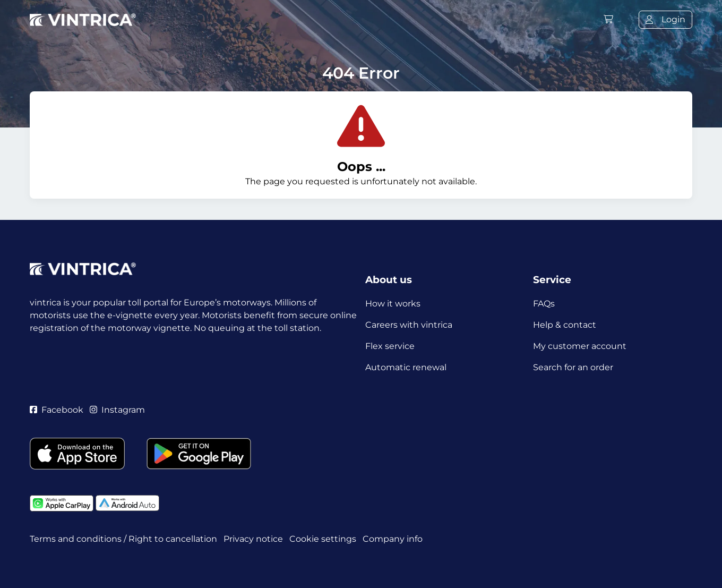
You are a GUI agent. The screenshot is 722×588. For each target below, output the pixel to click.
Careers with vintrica (409, 325)
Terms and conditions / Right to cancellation (123, 539)
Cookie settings (323, 539)
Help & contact (565, 325)
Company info (393, 539)
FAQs (544, 304)
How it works (393, 304)
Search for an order (573, 367)
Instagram (117, 410)
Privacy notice (253, 539)
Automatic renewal (406, 367)
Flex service (390, 346)
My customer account (580, 346)
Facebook (57, 410)
